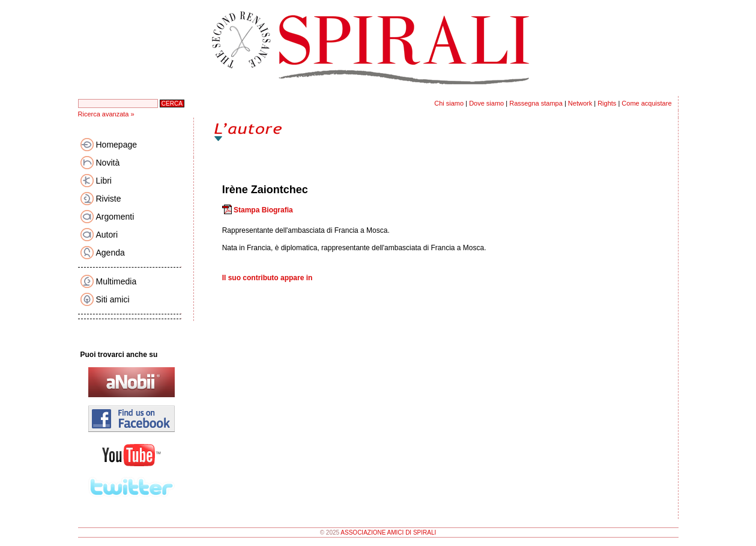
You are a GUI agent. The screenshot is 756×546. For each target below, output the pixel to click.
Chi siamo (449, 103)
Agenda (110, 253)
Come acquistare (646, 103)
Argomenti (115, 217)
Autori (107, 235)
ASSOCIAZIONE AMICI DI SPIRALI (388, 532)
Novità (108, 163)
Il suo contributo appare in (268, 278)
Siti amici (113, 299)
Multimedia (116, 281)
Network (580, 103)
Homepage (117, 145)
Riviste (109, 199)
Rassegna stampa (536, 103)
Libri (104, 181)
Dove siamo (486, 103)
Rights (607, 103)
